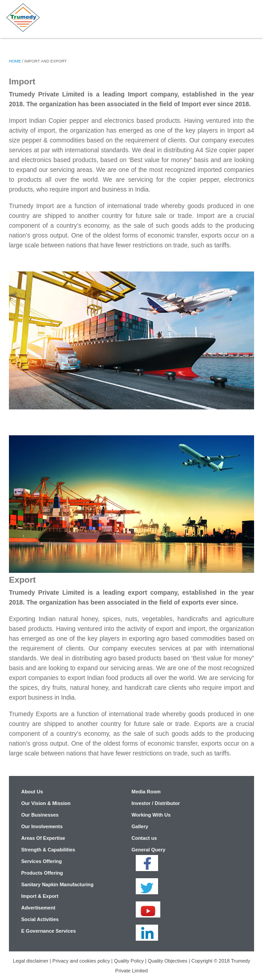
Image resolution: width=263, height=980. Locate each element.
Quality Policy (129, 961)
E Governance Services (48, 931)
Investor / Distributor (155, 803)
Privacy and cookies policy (81, 961)
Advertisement (38, 908)
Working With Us (151, 815)
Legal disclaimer (31, 961)
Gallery (140, 826)
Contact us (144, 838)
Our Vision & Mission (46, 803)
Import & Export (40, 896)
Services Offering (41, 861)
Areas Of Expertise (43, 838)
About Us (32, 792)
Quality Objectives (168, 961)
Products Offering (42, 873)
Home (15, 61)
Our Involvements (42, 826)
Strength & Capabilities (48, 850)
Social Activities (40, 919)
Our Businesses (40, 815)
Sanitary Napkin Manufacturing (57, 884)
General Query (148, 850)
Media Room (146, 792)
